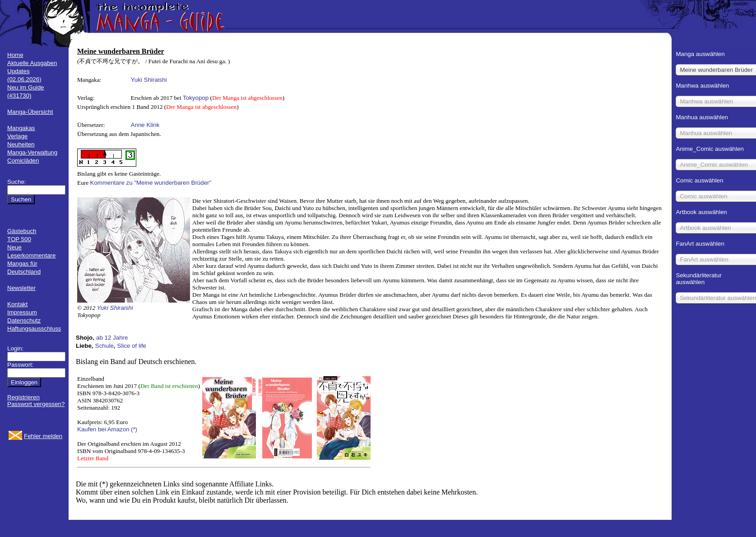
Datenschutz (24, 320)
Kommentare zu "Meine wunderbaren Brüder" (151, 183)
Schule (104, 346)
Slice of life (132, 346)
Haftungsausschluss (34, 329)
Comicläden (23, 161)
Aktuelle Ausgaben (32, 63)
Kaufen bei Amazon (103, 429)
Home (15, 55)
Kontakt (17, 304)
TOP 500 (19, 239)
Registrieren (23, 397)
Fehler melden (43, 436)
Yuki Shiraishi (149, 80)
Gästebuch (22, 231)
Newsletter (21, 288)
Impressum (22, 312)
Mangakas (21, 128)
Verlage (17, 136)
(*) (134, 429)
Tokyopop (196, 98)
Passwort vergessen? (36, 404)
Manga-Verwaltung (32, 152)
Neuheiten (21, 144)
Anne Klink (145, 125)
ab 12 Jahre (112, 338)
